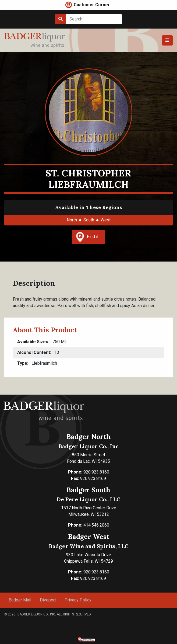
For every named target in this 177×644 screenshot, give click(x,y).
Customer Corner (92, 5)
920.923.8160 (89, 472)
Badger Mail (20, 600)
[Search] (94, 19)
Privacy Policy (78, 600)
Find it (87, 237)
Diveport (48, 600)
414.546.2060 (89, 525)
